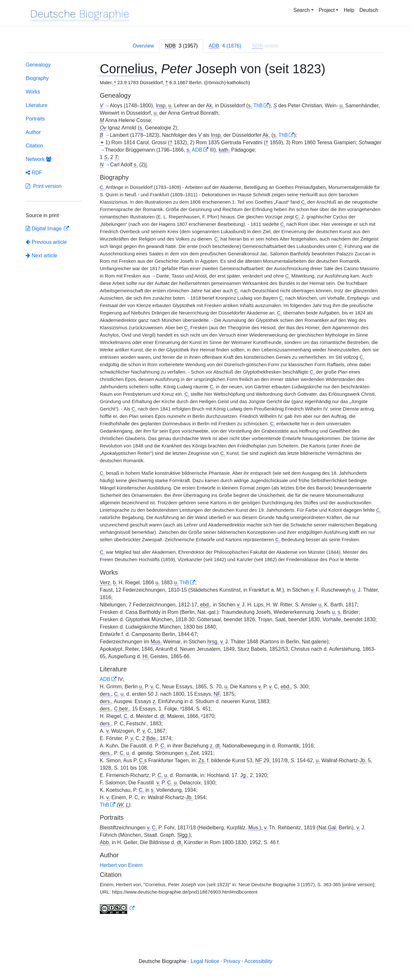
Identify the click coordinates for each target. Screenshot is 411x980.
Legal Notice (205, 961)
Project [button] (327, 10)
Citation (34, 146)
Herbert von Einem (121, 865)
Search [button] (302, 10)
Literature (37, 105)
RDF (34, 173)
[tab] (181, 46)
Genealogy (38, 65)
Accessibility (258, 961)
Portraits (35, 119)
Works (33, 92)
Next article (41, 256)
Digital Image (44, 229)
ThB (258, 106)
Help (349, 10)
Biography (37, 78)
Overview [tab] (143, 46)
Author (33, 132)
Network (39, 159)
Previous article (46, 242)
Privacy (232, 961)
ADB (197, 150)
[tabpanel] (205, 489)
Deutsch (369, 10)
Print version (44, 186)
